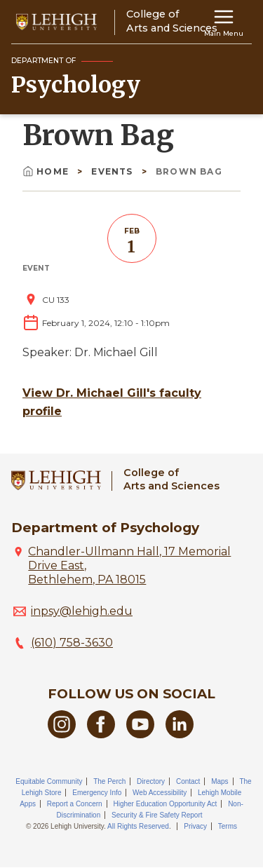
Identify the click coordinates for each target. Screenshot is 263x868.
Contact (188, 781)
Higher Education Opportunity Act (165, 804)
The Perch (109, 781)
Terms (228, 826)
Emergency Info (97, 793)
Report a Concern (75, 804)
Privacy (195, 826)
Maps (220, 781)
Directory (151, 781)
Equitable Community (49, 781)
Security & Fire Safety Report (157, 815)
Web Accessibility (160, 793)
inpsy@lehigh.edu (82, 611)
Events (113, 171)
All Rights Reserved (138, 826)
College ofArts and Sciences (171, 479)
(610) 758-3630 (72, 643)
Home (47, 171)
